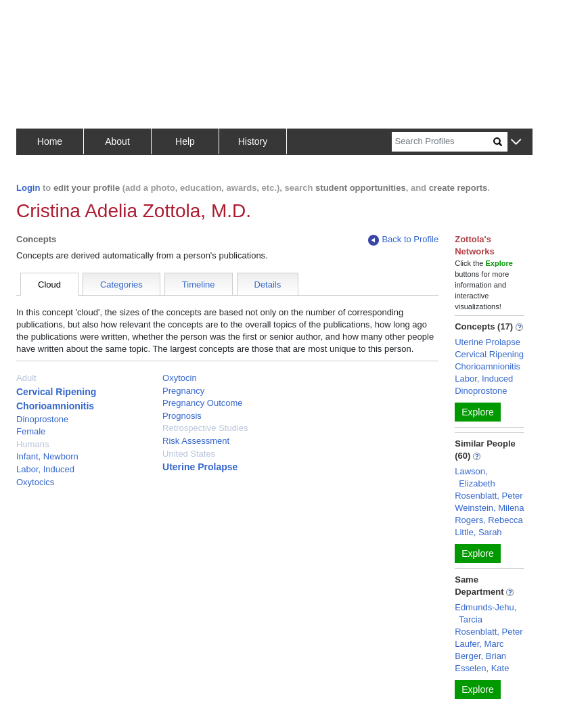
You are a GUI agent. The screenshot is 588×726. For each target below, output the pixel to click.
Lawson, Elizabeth (475, 477)
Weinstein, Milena (489, 508)
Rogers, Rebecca (489, 520)
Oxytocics (35, 482)
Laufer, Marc (479, 644)
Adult (26, 378)
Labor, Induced (45, 469)
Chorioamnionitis (55, 406)
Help (185, 141)
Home (50, 141)
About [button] (117, 141)
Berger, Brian (480, 656)
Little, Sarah (478, 532)
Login (28, 188)
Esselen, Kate (482, 668)
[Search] (443, 142)
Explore (477, 412)
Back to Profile (403, 240)
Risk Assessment (196, 441)
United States (189, 454)
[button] (516, 142)
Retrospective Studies (205, 428)
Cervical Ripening (56, 392)
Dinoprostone (42, 419)
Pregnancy (183, 391)
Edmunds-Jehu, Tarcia (485, 613)
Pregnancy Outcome (203, 403)
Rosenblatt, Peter (489, 496)
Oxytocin (180, 378)
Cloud (49, 285)
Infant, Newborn (47, 456)
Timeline (199, 285)
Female (31, 431)
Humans (32, 444)
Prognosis (182, 416)
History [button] (253, 141)
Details (268, 285)
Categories (121, 285)
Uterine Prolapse (200, 467)
